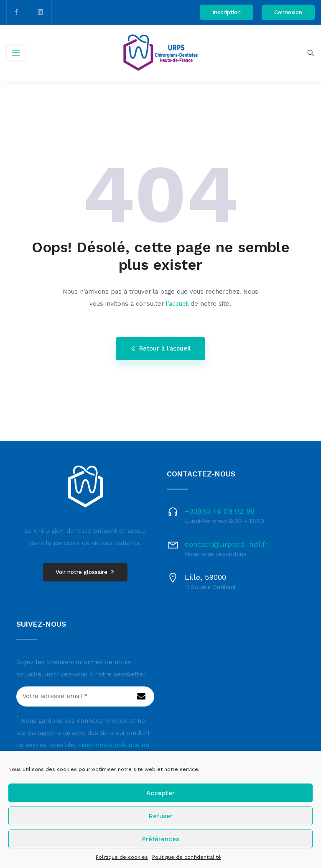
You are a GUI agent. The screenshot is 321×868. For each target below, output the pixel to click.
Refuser (161, 816)
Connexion (288, 12)
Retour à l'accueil (160, 349)
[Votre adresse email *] (85, 696)
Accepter (160, 793)
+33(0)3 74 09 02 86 (220, 511)
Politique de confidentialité (187, 857)
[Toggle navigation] (16, 53)
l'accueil (177, 304)
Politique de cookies (122, 857)
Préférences (161, 839)
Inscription (227, 12)
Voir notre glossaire (85, 572)
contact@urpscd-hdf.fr (226, 544)
